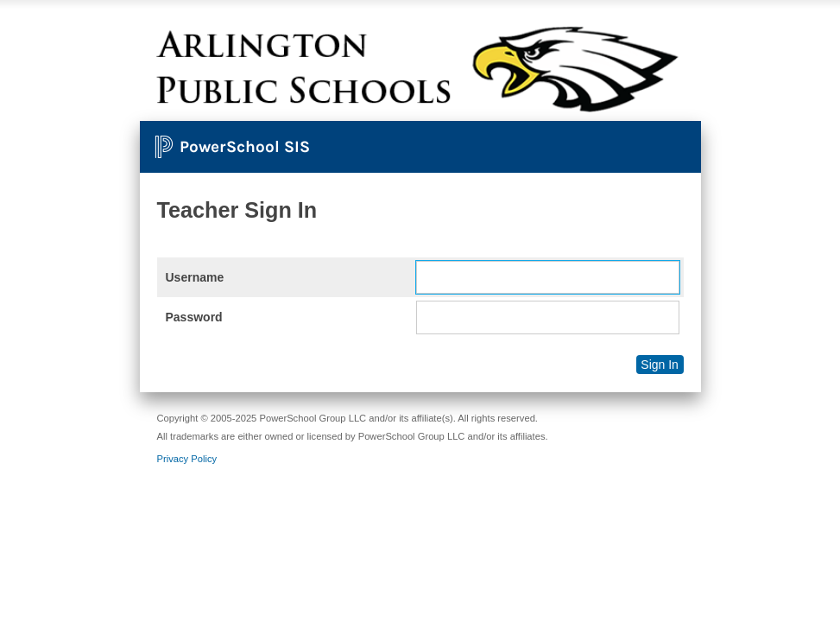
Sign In (660, 365)
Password (194, 317)
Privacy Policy (187, 459)
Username (195, 277)
